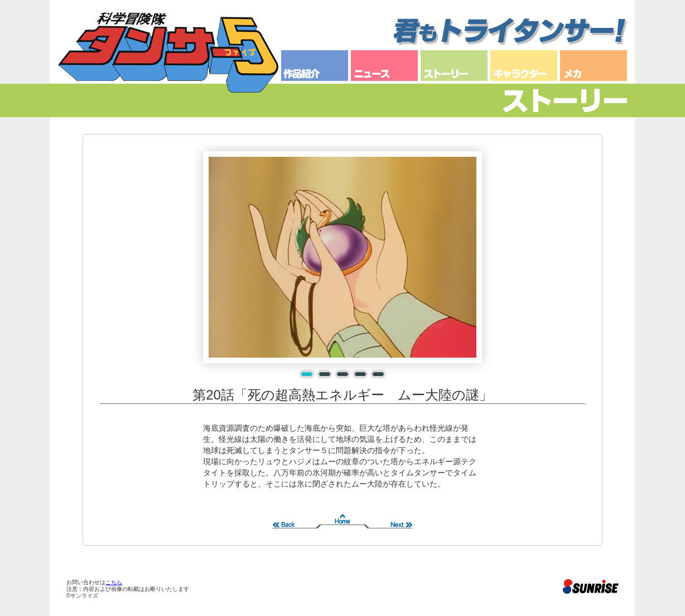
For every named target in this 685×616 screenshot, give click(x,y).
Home (342, 517)
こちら (114, 582)
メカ (594, 66)
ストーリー (454, 66)
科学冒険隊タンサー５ (168, 52)
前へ (298, 517)
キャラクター (524, 66)
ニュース (384, 66)
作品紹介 (315, 66)
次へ (387, 517)
